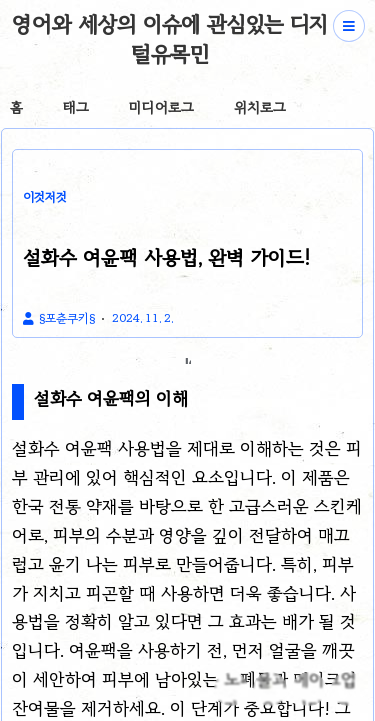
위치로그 (260, 107)
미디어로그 (161, 107)
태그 (76, 107)
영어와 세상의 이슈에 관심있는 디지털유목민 (169, 39)
